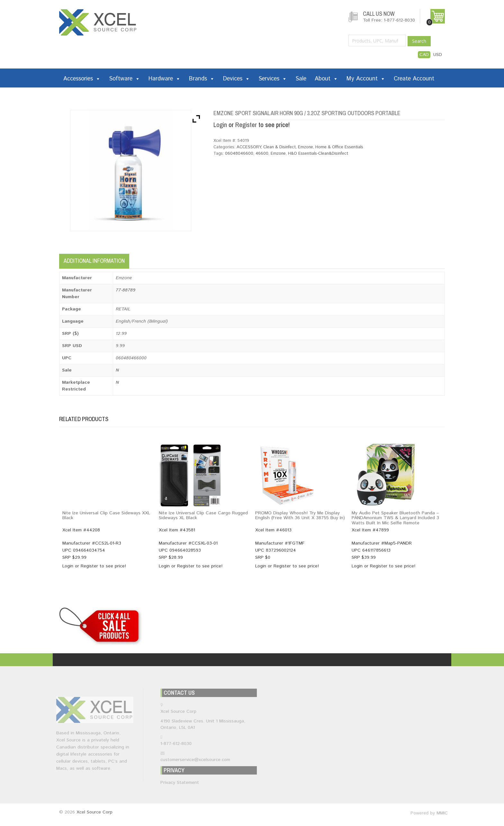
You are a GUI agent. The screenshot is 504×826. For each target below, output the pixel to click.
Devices (237, 79)
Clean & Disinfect (279, 147)
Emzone (306, 147)
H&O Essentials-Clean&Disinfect (318, 154)
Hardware (165, 79)
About (326, 79)
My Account (366, 79)
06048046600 (239, 154)
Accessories (82, 79)
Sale (301, 79)
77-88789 (126, 290)
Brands (202, 79)
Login (220, 125)
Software (125, 79)
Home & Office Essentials (339, 147)
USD (438, 55)
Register (246, 125)
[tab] (135, 259)
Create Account (414, 79)
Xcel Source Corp (94, 812)
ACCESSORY (249, 147)
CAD (424, 55)
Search (419, 41)
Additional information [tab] (94, 261)
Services (273, 79)
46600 (262, 154)
